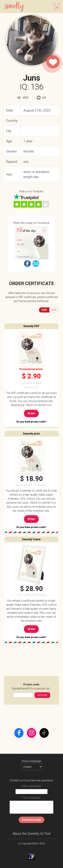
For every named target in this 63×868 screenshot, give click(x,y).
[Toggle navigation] (56, 6)
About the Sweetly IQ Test (32, 834)
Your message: (32, 798)
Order (31, 413)
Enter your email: (32, 786)
